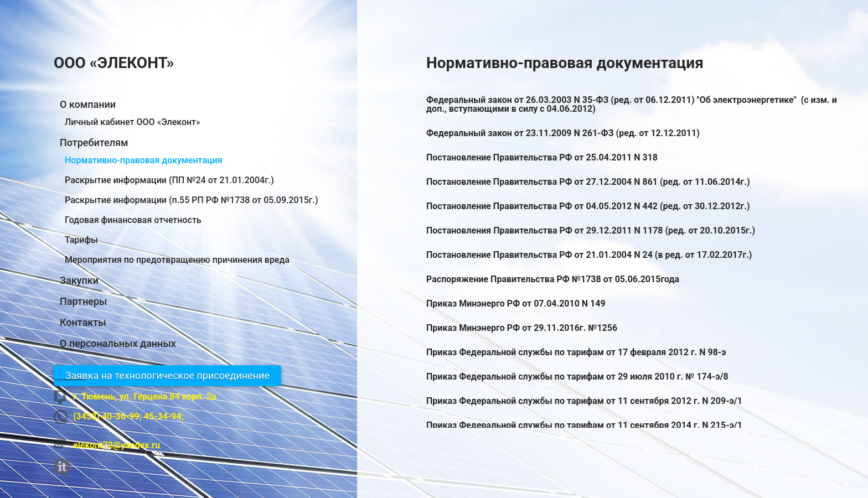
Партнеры (83, 302)
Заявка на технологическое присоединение (167, 375)
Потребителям (94, 143)
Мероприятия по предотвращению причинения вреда (177, 260)
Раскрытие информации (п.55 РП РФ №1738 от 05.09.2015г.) (192, 200)
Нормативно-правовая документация (144, 160)
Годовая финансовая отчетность (133, 220)
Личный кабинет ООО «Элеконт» (133, 122)
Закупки (79, 281)
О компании (88, 105)
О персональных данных (118, 344)
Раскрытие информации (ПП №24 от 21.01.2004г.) (169, 180)
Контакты (83, 323)
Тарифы (81, 240)
